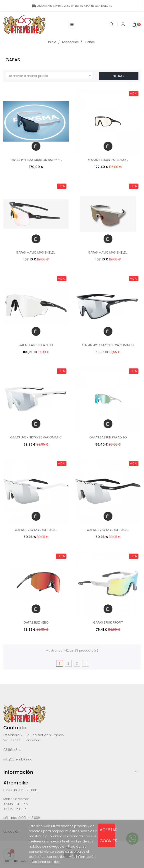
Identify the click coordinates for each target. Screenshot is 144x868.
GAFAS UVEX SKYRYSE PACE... (36, 530)
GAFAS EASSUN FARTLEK (36, 345)
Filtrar (118, 76)
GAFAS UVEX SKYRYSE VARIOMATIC (108, 345)
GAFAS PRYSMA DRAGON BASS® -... (36, 160)
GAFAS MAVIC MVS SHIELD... (36, 252)
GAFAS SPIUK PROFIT (108, 622)
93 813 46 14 (12, 750)
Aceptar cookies (108, 835)
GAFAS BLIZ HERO (36, 622)
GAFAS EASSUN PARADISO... (108, 160)
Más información (82, 857)
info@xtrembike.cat (18, 759)
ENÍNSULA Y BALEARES (72, 6)
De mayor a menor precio (50, 76)
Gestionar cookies (45, 862)
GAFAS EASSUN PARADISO (108, 437)
